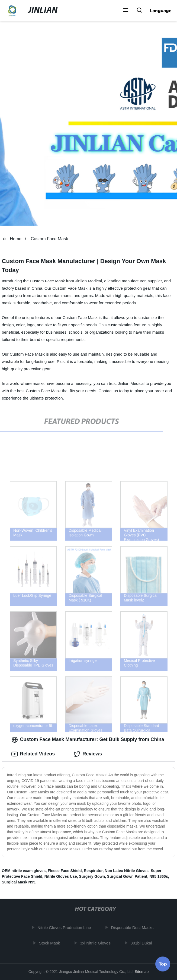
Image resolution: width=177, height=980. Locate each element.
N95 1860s (159, 876)
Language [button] (161, 11)
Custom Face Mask (49, 239)
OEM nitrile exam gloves (24, 871)
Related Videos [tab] (33, 754)
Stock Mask (51, 943)
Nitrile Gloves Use (61, 876)
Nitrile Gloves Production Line (65, 928)
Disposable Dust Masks (133, 928)
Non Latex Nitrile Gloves (127, 871)
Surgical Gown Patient (127, 876)
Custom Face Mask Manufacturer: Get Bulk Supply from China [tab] (88, 740)
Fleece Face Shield (65, 871)
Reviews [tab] (88, 754)
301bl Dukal (142, 943)
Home (16, 239)
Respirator (93, 871)
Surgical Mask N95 (19, 882)
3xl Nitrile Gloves (96, 943)
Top (163, 963)
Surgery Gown (92, 876)
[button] (126, 11)
